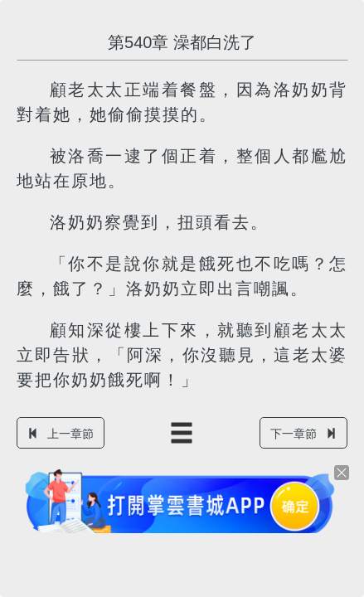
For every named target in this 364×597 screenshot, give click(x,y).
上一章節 (61, 434)
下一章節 (303, 434)
